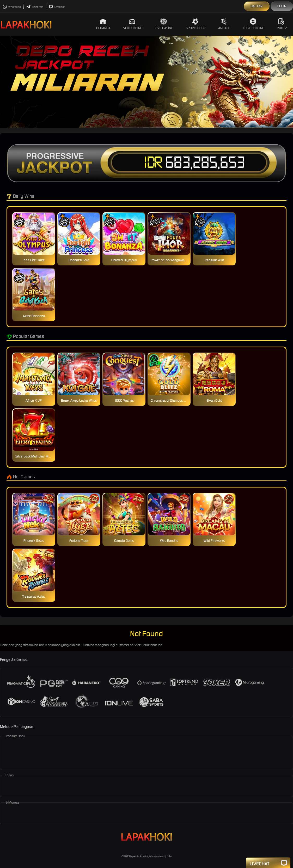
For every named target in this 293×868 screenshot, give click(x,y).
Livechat (57, 7)
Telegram (35, 7)
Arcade (224, 24)
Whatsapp (12, 7)
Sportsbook (196, 24)
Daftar (257, 6)
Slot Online (133, 24)
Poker (282, 24)
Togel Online (254, 24)
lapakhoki (136, 856)
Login (282, 6)
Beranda (103, 24)
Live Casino (164, 24)
